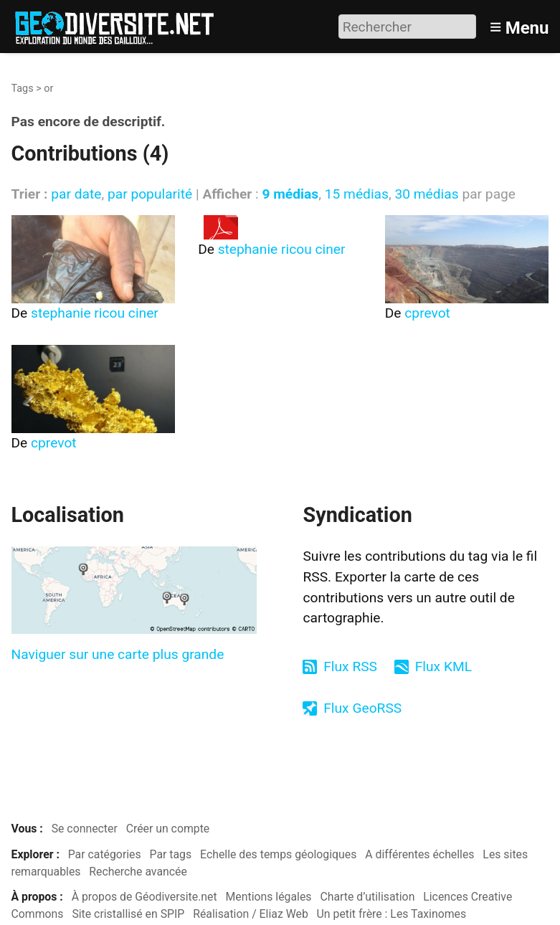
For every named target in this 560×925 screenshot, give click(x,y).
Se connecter (85, 829)
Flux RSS (350, 667)
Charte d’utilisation (367, 897)
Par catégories (105, 854)
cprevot (427, 313)
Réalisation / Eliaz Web (251, 914)
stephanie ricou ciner (95, 313)
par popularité (150, 194)
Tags (23, 89)
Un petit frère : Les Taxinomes (392, 914)
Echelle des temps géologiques (278, 854)
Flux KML (443, 667)
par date (76, 194)
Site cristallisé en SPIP (128, 914)
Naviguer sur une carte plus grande (118, 654)
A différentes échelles (419, 854)
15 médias (357, 194)
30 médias (426, 194)
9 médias (290, 194)
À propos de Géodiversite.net (144, 897)
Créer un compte (168, 829)
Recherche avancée (138, 872)
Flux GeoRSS (362, 708)
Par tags (171, 854)
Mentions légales (269, 897)
